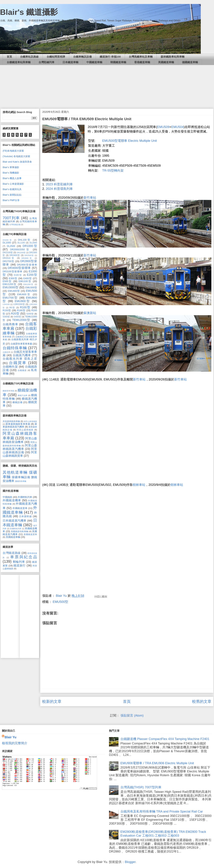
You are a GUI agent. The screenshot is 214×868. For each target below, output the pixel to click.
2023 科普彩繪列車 (59, 184)
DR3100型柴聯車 (13, 272)
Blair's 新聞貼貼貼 (12, 195)
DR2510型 (9, 258)
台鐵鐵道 (22, 370)
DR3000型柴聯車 (19, 268)
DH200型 (8, 240)
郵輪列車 (19, 562)
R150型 (7, 310)
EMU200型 (28, 284)
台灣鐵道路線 (12, 553)
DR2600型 (27, 258)
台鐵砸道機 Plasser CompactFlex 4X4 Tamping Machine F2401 (165, 739)
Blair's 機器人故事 (12, 178)
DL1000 (7, 243)
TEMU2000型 (21, 320)
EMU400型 (14, 291)
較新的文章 (52, 701)
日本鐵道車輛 (70, 62)
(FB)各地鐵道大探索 (13, 151)
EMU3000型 (11, 287)
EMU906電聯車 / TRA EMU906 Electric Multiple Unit (157, 763)
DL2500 (11, 246)
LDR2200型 (19, 304)
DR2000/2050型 (20, 250)
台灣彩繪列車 (46, 62)
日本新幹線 (25, 516)
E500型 (7, 281)
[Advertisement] (107, 85)
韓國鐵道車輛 (118, 62)
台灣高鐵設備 (15, 225)
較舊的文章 (202, 701)
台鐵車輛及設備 (82, 57)
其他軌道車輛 (15, 472)
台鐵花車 (6, 352)
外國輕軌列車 (25, 497)
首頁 (9, 57)
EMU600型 (24, 294)
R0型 (12, 308)
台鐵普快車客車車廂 (21, 344)
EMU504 (177, 127)
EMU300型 (31, 288)
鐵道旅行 (20, 565)
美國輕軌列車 (16, 529)
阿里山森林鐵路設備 (20, 451)
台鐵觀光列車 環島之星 (20, 359)
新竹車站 (90, 198)
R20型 (15, 314)
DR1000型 (30, 246)
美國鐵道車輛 (166, 62)
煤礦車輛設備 (21, 477)
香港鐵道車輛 (142, 62)
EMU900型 (22, 301)
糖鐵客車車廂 (8, 391)
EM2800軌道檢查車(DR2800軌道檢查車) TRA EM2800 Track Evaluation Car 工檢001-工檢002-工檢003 (163, 834)
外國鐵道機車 (12, 500)
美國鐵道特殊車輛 (20, 531)
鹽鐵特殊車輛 (21, 481)
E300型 (13, 278)
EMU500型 (60, 602)
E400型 (28, 278)
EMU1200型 (10, 284)
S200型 (30, 314)
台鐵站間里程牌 (56, 57)
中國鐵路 (7, 497)
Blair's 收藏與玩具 (12, 189)
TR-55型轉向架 (113, 170)
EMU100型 (25, 281)
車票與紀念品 (24, 557)
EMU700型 (10, 298)
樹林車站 (139, 485)
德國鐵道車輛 (190, 62)
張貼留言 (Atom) (132, 715)
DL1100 (21, 243)
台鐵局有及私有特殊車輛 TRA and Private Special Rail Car (162, 811)
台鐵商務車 (10, 324)
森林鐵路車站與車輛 (173, 57)
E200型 (32, 275)
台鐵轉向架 (10, 367)
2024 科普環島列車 (59, 189)
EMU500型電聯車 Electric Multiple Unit (130, 141)
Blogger (130, 862)
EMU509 (163, 127)
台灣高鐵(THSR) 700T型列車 (141, 787)
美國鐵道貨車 (30, 534)
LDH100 (6, 304)
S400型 (17, 317)
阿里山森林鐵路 (25, 430)
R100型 (25, 307)
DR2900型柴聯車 (27, 265)
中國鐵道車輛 (94, 62)
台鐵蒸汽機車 (22, 355)
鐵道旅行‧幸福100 (110, 57)
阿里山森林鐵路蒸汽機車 (20, 447)
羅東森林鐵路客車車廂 (18, 424)
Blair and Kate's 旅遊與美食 (17, 162)
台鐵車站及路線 (29, 57)
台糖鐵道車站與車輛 (19, 62)
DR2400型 (15, 255)
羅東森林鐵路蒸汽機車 (20, 425)
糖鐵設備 (17, 402)
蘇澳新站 (90, 313)
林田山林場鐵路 (30, 421)
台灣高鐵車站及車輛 (141, 57)
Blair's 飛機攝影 (11, 173)
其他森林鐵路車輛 (11, 421)
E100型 (18, 275)
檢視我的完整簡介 (15, 743)
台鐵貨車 (18, 363)
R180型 (21, 310)
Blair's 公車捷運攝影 (13, 184)
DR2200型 (21, 253)
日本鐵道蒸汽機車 (15, 521)
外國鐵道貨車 (20, 508)
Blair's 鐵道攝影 (29, 12)
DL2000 (33, 243)
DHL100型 (25, 240)
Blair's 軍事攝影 (11, 167)
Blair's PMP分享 (11, 200)
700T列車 (11, 218)
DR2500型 (29, 255)
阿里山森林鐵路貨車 (20, 454)
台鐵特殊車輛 (15, 348)
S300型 (6, 317)
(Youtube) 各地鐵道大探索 (16, 156)
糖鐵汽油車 (23, 395)
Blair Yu (11, 737)
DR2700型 (8, 261)
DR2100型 (8, 252)
